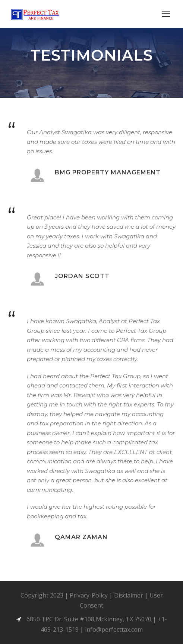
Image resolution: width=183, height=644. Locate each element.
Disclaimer (129, 595)
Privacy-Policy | (92, 595)
